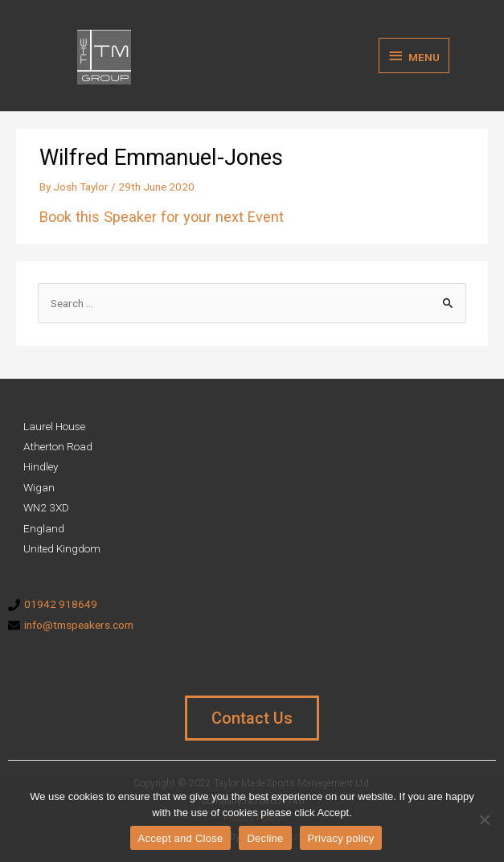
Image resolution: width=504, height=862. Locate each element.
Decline (265, 838)
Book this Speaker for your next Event (162, 217)
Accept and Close (181, 838)
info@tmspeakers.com (79, 625)
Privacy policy (341, 838)
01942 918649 (61, 604)
